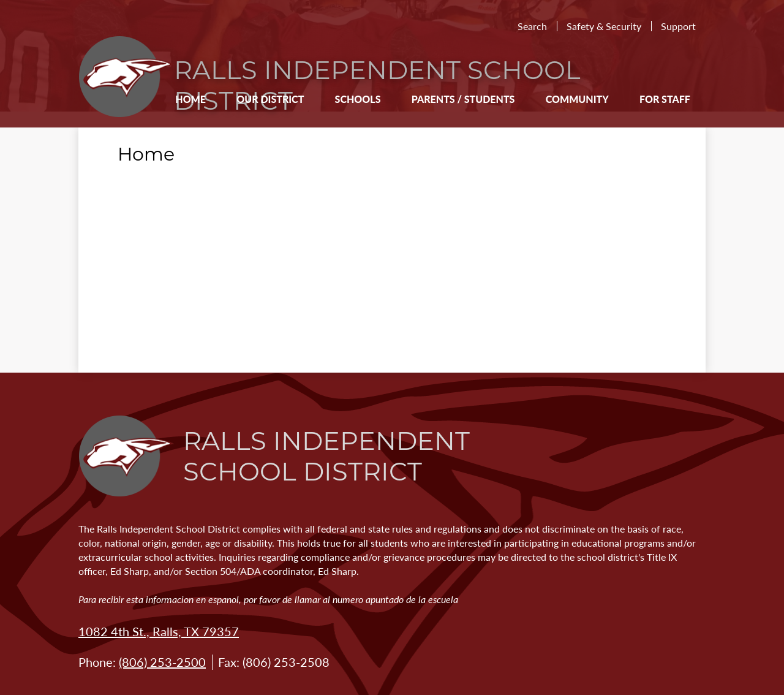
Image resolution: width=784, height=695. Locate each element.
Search (532, 26)
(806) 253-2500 (162, 662)
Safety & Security (604, 26)
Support (678, 26)
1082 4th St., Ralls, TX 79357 (159, 631)
